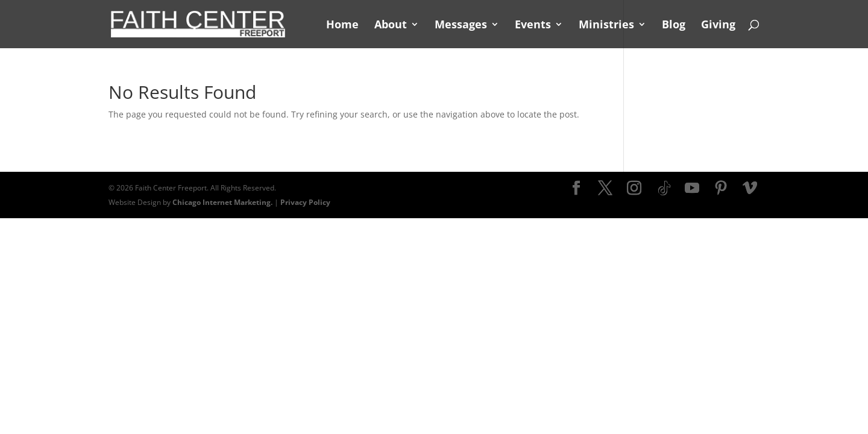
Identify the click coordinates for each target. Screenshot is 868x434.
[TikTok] (664, 189)
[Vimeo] (750, 188)
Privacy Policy (305, 202)
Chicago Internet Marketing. (222, 202)
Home (342, 26)
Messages (461, 26)
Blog (674, 26)
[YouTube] (692, 188)
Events (533, 26)
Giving (718, 26)
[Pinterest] (721, 188)
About (391, 26)
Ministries (606, 26)
